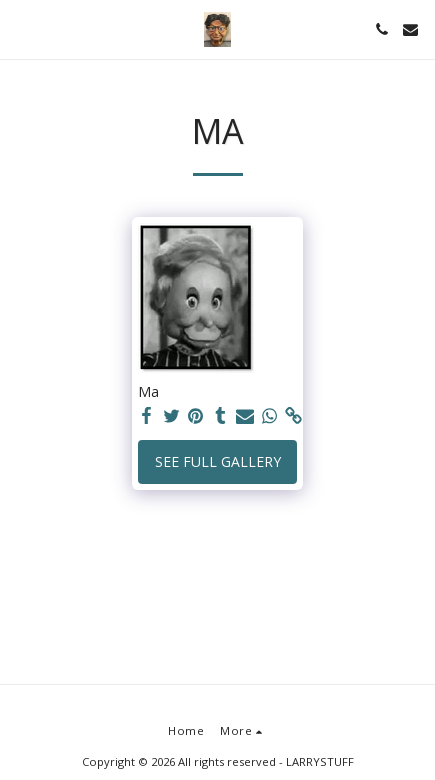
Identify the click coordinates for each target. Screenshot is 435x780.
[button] (22, 28)
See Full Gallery (218, 461)
